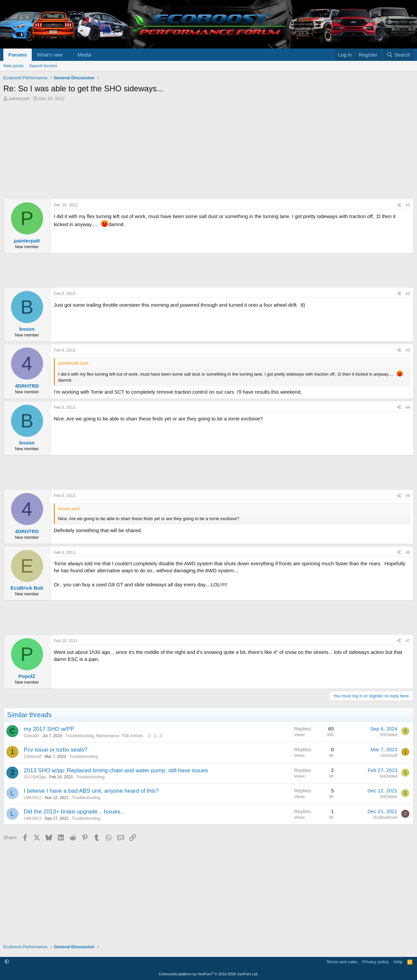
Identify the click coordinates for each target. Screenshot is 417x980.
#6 (408, 553)
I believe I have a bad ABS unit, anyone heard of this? (91, 791)
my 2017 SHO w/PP (49, 729)
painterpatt (19, 99)
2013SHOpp (35, 777)
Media (84, 55)
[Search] (398, 55)
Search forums (43, 66)
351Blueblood (385, 817)
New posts (14, 66)
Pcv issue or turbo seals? (55, 750)
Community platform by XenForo (208, 974)
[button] (68, 55)
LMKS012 (33, 798)
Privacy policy (375, 962)
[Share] (399, 205)
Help (398, 962)
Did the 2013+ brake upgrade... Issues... (74, 812)
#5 (408, 496)
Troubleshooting (84, 757)
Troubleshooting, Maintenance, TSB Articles (104, 736)
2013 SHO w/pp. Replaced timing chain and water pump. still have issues (116, 770)
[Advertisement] (204, 152)
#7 (408, 641)
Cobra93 (31, 736)
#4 (408, 407)
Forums (18, 55)
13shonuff (33, 757)
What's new (50, 55)
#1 (408, 205)
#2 (408, 294)
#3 (408, 350)
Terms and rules (342, 962)
